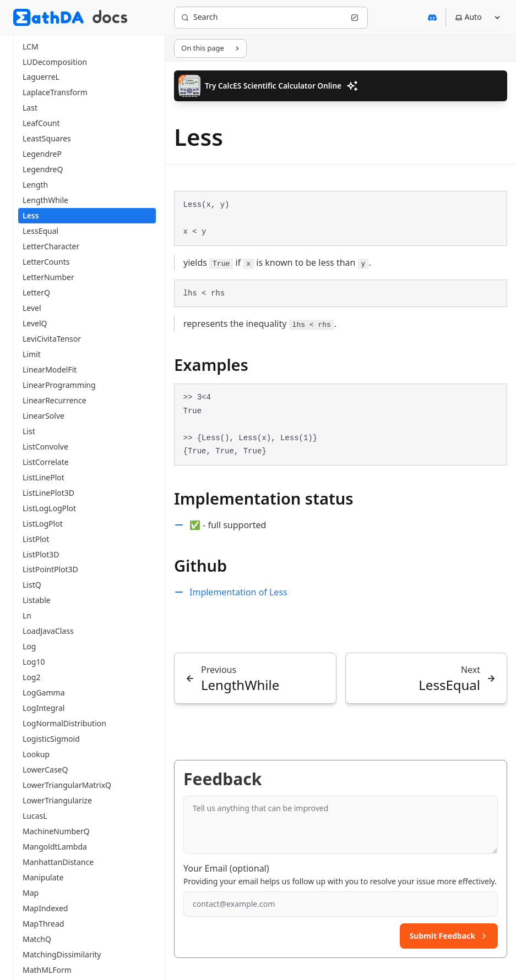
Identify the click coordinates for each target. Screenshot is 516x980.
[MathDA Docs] (110, 17)
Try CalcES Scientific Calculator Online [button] (269, 86)
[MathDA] (48, 17)
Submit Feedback (449, 936)
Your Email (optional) (226, 868)
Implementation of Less (238, 592)
